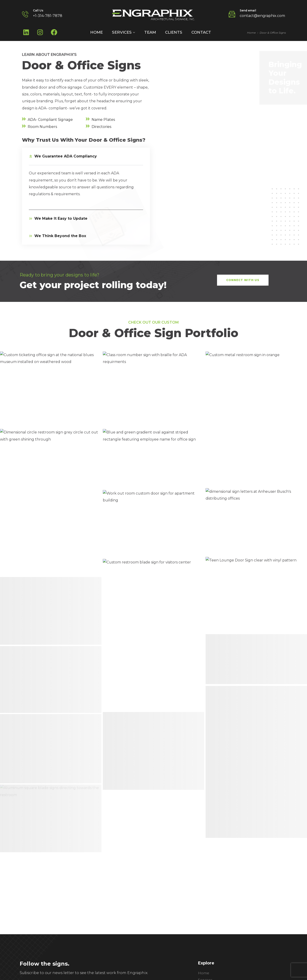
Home (96, 32)
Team (150, 32)
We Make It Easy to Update (61, 218)
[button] (86, 156)
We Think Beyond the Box (60, 236)
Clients (174, 32)
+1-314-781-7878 (48, 16)
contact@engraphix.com (262, 16)
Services (122, 32)
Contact (201, 32)
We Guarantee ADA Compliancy (66, 156)
